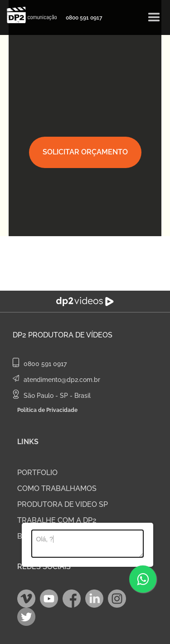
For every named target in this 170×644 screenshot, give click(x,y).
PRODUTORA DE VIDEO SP (63, 504)
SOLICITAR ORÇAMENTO (85, 152)
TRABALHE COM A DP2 (57, 520)
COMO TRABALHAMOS (57, 488)
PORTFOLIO (37, 473)
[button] (154, 18)
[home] (29, 15)
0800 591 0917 (84, 18)
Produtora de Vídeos (70, 335)
